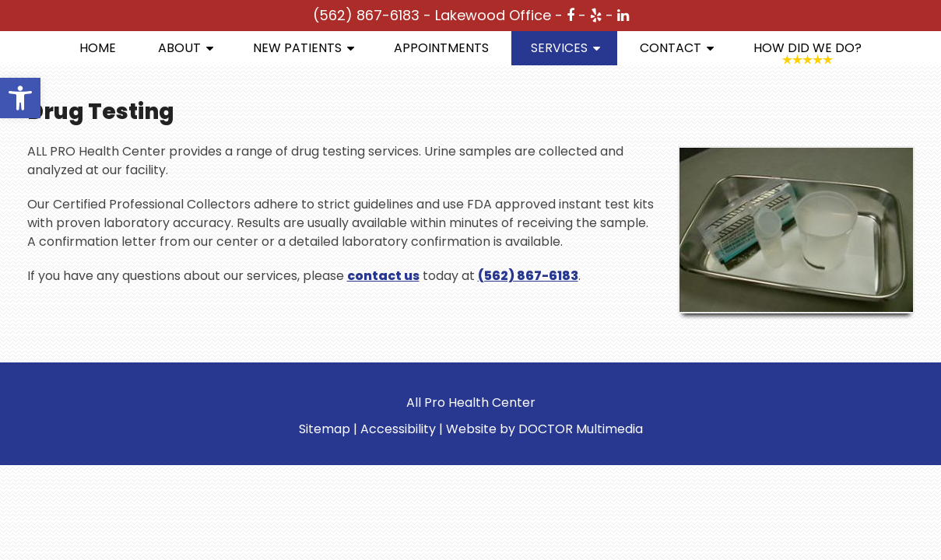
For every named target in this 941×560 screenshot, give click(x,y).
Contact (671, 48)
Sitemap (325, 429)
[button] (20, 98)
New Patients (297, 48)
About (179, 48)
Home (98, 48)
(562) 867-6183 (366, 15)
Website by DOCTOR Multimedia (544, 429)
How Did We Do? (808, 48)
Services (559, 48)
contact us (383, 276)
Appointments (441, 48)
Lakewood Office (493, 15)
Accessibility (398, 429)
